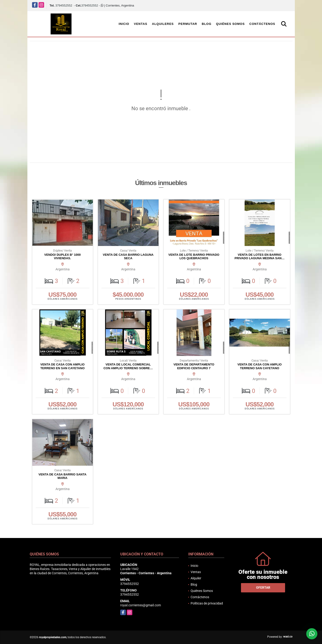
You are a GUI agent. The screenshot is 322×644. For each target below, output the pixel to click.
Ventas (141, 24)
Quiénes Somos (231, 24)
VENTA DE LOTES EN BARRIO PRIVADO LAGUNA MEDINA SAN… (259, 257)
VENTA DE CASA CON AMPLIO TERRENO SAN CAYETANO (260, 366)
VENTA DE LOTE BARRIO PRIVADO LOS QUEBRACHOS (194, 257)
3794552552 (64, 5)
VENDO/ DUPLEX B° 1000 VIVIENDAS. (63, 257)
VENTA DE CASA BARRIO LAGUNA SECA (128, 257)
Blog (207, 24)
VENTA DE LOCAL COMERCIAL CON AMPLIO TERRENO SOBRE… (128, 366)
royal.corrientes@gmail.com (141, 605)
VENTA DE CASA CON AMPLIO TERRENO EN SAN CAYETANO (63, 366)
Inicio (124, 24)
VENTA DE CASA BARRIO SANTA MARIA (63, 476)
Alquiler (196, 578)
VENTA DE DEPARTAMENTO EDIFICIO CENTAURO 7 (194, 366)
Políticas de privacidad (207, 603)
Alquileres (163, 24)
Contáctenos (262, 24)
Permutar (188, 24)
